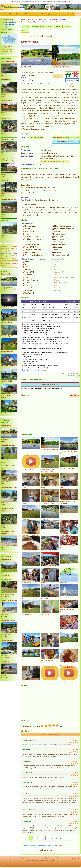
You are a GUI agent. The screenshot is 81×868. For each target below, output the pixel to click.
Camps (4, 858)
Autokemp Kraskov (7, 322)
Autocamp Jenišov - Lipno (9, 488)
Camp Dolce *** (6, 413)
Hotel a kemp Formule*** (9, 366)
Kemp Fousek (6, 662)
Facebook (31, 858)
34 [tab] (61, 68)
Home (4, 14)
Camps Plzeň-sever (41, 20)
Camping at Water (8, 24)
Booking (57, 27)
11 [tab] (52, 65)
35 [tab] (63, 68)
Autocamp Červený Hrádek (7, 510)
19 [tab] (75, 65)
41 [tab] (47, 70)
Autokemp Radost (7, 101)
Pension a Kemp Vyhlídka (9, 600)
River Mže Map (57, 22)
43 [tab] (53, 70)
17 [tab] (69, 65)
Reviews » (59, 845)
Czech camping (12, 858)
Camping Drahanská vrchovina (9, 257)
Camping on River (8, 27)
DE (73, 14)
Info (42, 14)
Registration (52, 858)
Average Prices (7, 52)
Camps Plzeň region (27, 20)
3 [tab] (28, 65)
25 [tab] (34, 68)
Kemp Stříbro (5, 220)
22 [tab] (25, 68)
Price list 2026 (47, 27)
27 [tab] (40, 68)
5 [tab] (34, 65)
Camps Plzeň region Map (29, 22)
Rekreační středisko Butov (9, 199)
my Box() (50, 14)
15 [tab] (63, 65)
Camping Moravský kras (9, 249)
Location (66, 27)
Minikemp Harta (6, 579)
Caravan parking (8, 20)
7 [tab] (40, 65)
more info (67, 2)
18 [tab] (72, 65)
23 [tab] (28, 68)
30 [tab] (49, 68)
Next (78, 57)
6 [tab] (37, 65)
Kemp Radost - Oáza (8, 139)
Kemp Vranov (6, 181)
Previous (22, 57)
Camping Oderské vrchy (9, 259)
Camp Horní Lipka (7, 560)
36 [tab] (66, 68)
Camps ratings (7, 49)
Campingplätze (22, 858)
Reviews (19, 14)
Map (11, 14)
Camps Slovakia (8, 29)
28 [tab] (43, 68)
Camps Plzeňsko (53, 20)
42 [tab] (50, 70)
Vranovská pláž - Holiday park (9, 467)
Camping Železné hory (9, 251)
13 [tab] (58, 65)
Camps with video (8, 47)
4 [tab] (31, 65)
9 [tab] (46, 65)
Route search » (58, 76)
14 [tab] (61, 65)
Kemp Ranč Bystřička (8, 336)
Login (36, 14)
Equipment (35, 27)
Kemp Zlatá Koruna (7, 351)
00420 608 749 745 (36, 137)
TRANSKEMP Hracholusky (9, 62)
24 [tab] (31, 68)
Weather (28, 14)
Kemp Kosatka (6, 118)
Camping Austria (44, 863)
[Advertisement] (9, 693)
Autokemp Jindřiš (7, 381)
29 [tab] (46, 68)
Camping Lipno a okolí (9, 253)
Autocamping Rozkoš (8, 307)
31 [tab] (52, 68)
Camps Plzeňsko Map (44, 22)
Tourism (33, 205)
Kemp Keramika (6, 274)
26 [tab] (37, 68)
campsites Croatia (46, 865)
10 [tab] (49, 65)
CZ (68, 14)
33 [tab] (58, 68)
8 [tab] (43, 65)
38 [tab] (72, 68)
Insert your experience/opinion (50, 735)
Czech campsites (8, 863)
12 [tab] (55, 65)
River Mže (63, 20)
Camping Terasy (6, 80)
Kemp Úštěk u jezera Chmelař (8, 533)
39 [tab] (75, 68)
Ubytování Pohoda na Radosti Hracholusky (8, 160)
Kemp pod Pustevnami (8, 621)
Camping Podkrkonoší (9, 246)
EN (78, 14)
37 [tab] (69, 68)
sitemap (59, 858)
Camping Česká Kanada (9, 262)
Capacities (25, 27)
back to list (32, 36)
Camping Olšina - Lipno (8, 445)
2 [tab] (25, 65)
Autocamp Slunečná (8, 640)
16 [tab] (66, 65)
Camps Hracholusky (44, 36)
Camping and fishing (9, 22)
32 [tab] (55, 68)
